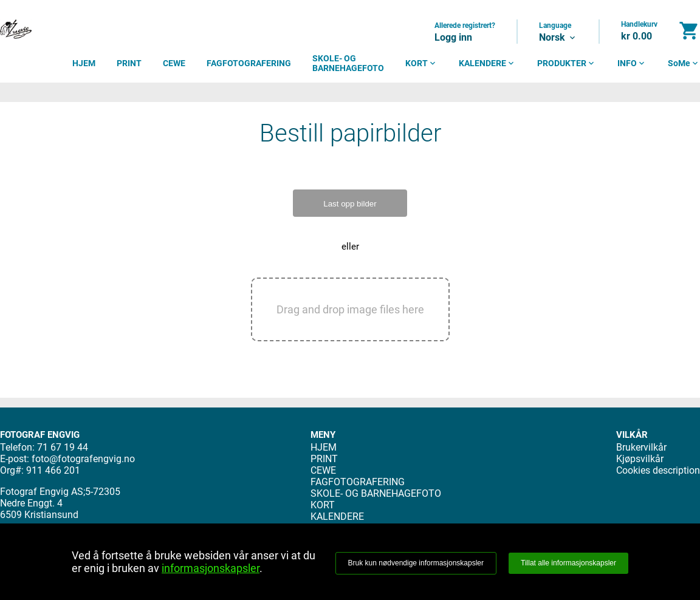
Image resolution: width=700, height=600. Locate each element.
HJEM (84, 63)
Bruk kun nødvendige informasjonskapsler (416, 563)
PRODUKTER (567, 63)
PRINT (129, 63)
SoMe (684, 63)
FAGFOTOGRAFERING (249, 63)
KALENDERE (487, 63)
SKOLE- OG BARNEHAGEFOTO (348, 63)
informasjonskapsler (211, 568)
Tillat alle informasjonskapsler (568, 563)
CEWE (174, 63)
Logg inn (453, 37)
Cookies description (658, 470)
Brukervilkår (641, 447)
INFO (632, 63)
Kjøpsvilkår (640, 459)
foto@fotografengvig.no (83, 459)
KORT (421, 63)
